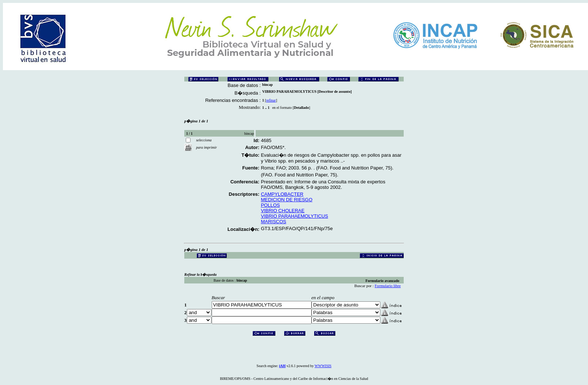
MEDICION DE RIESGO (287, 200)
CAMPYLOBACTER (282, 194)
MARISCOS (273, 222)
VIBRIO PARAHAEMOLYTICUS (294, 216)
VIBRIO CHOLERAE (282, 211)
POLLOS (270, 205)
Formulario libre (388, 286)
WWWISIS (323, 366)
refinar (271, 100)
